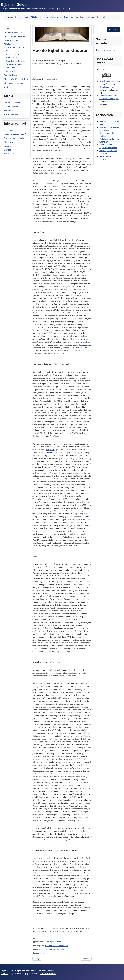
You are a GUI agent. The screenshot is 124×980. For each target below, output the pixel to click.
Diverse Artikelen (12, 71)
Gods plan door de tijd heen (16, 36)
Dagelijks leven (10, 75)
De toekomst (10, 68)
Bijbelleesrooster (107, 81)
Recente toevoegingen (105, 50)
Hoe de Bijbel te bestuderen (16, 47)
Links (6, 87)
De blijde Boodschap (13, 33)
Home (7, 29)
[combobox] (101, 30)
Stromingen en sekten (13, 83)
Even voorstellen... (12, 130)
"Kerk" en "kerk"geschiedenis (16, 79)
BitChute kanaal (11, 111)
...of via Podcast (11, 107)
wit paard (50, 450)
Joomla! (4, 974)
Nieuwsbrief (9, 154)
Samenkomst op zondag (14, 138)
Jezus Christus (11, 58)
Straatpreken (10, 142)
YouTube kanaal (11, 114)
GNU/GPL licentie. (48, 974)
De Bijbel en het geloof (14, 54)
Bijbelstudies (10, 44)
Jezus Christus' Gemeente (15, 61)
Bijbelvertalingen (11, 40)
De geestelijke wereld (14, 64)
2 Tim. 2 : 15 (86, 101)
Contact (7, 150)
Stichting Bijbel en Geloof (15, 134)
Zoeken (114, 30)
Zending (7, 146)
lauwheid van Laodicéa (81, 342)
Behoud (9, 51)
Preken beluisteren (12, 103)
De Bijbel (104, 69)
